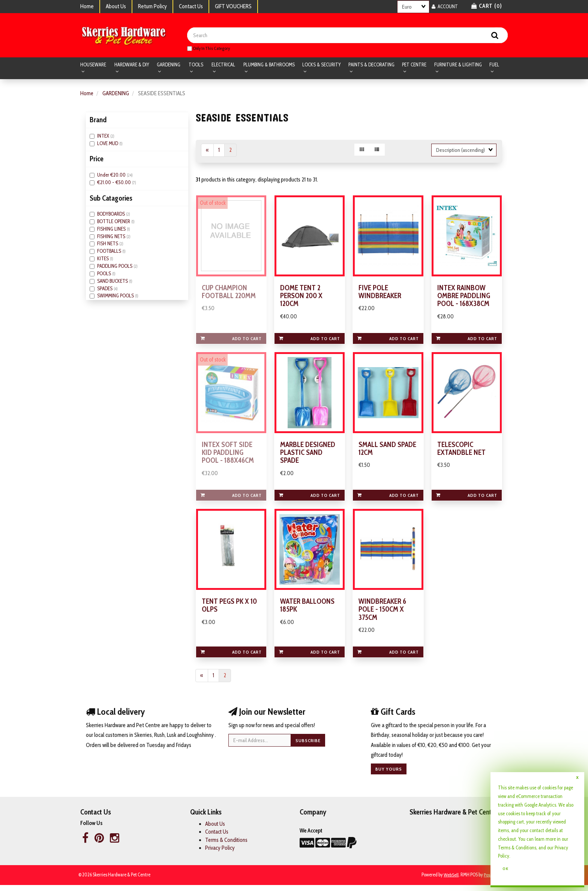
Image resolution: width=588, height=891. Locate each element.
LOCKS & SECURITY (322, 65)
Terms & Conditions (227, 846)
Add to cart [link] (231, 341)
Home (87, 6)
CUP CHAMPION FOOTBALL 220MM (229, 294)
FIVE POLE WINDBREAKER (380, 294)
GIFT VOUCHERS (233, 6)
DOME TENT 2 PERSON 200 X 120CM (302, 298)
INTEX (104, 136)
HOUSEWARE (93, 65)
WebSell (451, 881)
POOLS (105, 274)
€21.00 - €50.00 (115, 183)
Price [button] (97, 160)
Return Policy (152, 6)
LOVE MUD (108, 144)
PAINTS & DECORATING (371, 65)
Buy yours (389, 775)
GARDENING (169, 65)
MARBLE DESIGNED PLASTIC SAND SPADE (308, 457)
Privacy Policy (220, 854)
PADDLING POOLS (115, 267)
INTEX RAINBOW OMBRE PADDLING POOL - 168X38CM (464, 298)
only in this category (208, 49)
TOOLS (196, 65)
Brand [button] (98, 121)
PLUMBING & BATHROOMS (269, 65)
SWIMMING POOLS (116, 297)
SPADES (105, 289)
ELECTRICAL (223, 65)
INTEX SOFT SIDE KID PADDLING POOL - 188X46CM (228, 457)
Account (445, 6)
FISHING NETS (112, 237)
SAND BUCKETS (113, 282)
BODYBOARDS (112, 214)
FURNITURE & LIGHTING (458, 65)
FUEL (494, 65)
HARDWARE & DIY (132, 65)
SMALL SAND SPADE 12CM (387, 452)
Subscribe (308, 746)
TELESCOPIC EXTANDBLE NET (461, 452)
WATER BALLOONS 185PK (307, 611)
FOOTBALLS (110, 252)
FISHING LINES (112, 229)
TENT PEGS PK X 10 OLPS (230, 611)
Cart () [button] (487, 6)
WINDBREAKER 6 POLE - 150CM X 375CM (382, 615)
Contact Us (191, 6)
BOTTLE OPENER (114, 222)
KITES (103, 259)
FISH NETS (108, 244)
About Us (116, 6)
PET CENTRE (414, 65)
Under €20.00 (112, 175)
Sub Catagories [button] (111, 199)
